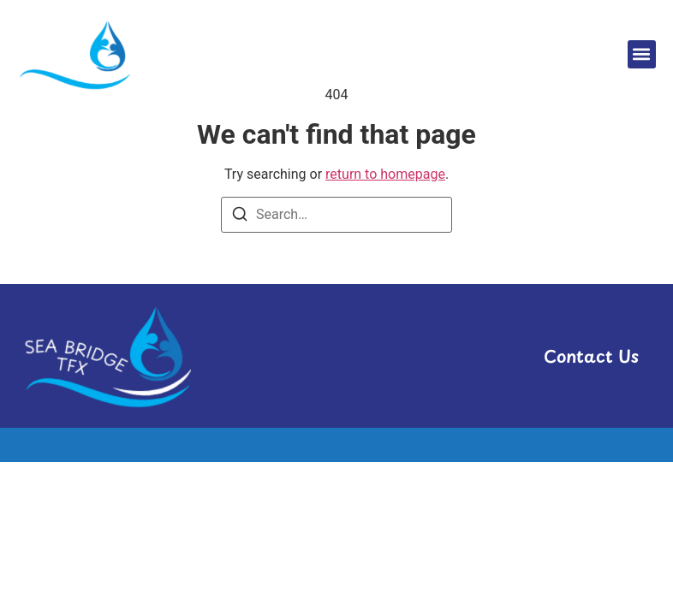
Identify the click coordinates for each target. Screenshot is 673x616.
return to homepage (385, 174)
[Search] (240, 217)
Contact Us (590, 356)
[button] (642, 54)
